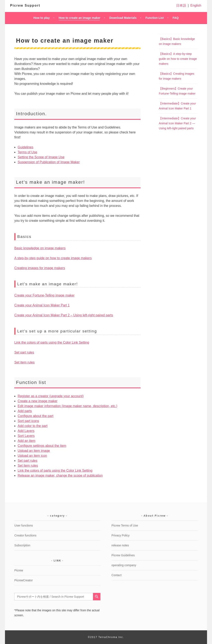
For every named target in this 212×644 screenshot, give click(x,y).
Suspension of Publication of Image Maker (49, 162)
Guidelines (25, 147)
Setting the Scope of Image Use (41, 157)
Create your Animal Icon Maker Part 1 (42, 305)
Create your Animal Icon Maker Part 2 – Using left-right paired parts (64, 315)
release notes (120, 545)
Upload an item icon (32, 456)
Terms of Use (27, 152)
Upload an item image (34, 451)
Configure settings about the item (42, 446)
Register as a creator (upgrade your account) (51, 396)
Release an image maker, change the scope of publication (60, 476)
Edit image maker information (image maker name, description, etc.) (67, 406)
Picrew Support (25, 5)
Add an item (26, 441)
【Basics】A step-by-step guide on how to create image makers (178, 59)
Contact (117, 575)
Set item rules (24, 362)
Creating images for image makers (40, 268)
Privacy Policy (121, 535)
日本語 (181, 5)
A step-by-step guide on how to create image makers (53, 258)
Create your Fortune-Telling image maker (44, 295)
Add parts (25, 411)
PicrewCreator (23, 580)
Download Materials (123, 18)
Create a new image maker (37, 401)
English (196, 5)
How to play (42, 18)
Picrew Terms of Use (125, 525)
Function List (155, 18)
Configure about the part (36, 416)
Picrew (19, 570)
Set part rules (24, 352)
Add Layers (26, 431)
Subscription (22, 545)
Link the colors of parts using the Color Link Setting (52, 342)
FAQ (176, 18)
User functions (23, 525)
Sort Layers (26, 436)
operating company (124, 565)
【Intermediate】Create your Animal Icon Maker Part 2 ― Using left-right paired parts (177, 123)
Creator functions (25, 535)
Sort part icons (28, 421)
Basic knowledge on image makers (40, 248)
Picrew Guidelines (123, 555)
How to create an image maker (79, 18)
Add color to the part (33, 426)
